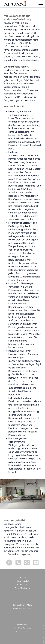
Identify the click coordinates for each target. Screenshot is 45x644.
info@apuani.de (25, 609)
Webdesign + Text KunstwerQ (43, 633)
